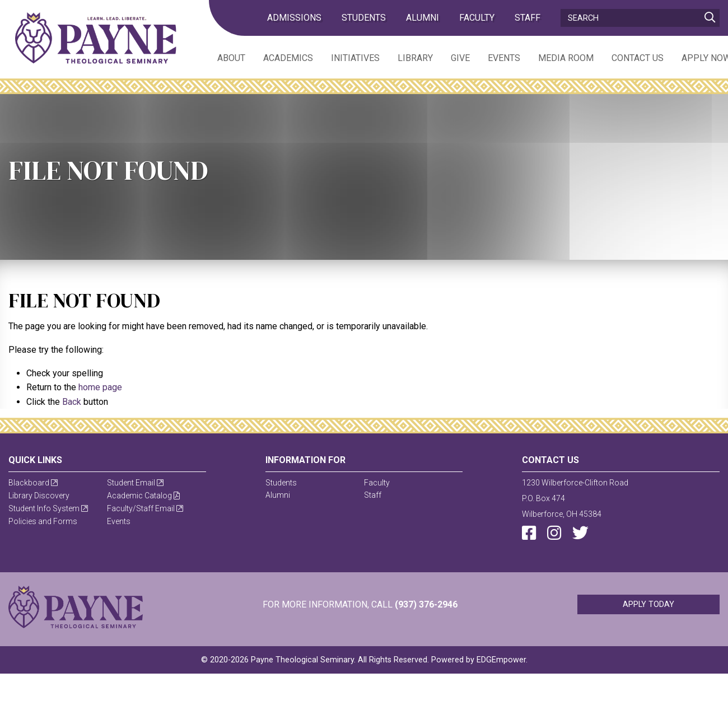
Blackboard (33, 483)
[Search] (640, 18)
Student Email (135, 483)
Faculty (477, 18)
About (231, 58)
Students (364, 18)
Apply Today (648, 604)
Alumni (423, 18)
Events (504, 58)
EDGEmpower (501, 660)
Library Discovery (39, 496)
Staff (528, 18)
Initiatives (355, 58)
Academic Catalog (143, 496)
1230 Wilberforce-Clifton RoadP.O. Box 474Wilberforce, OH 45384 (575, 498)
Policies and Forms (43, 521)
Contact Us (638, 58)
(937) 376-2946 (426, 604)
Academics (288, 58)
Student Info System (48, 508)
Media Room (566, 58)
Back (72, 402)
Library (415, 58)
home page (100, 387)
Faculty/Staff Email (145, 508)
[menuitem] (222, 57)
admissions (294, 18)
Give (460, 58)
